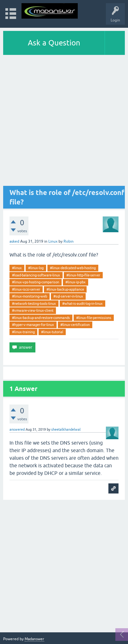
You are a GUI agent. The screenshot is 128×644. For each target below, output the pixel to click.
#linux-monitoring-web (30, 296)
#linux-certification (75, 325)
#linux (17, 268)
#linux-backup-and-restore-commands (41, 318)
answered (17, 429)
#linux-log (36, 268)
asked (14, 241)
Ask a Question (54, 43)
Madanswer (34, 639)
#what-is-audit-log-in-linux (82, 304)
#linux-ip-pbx (76, 282)
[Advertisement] (64, 122)
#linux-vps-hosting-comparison (36, 282)
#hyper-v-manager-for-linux (33, 325)
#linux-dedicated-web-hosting (73, 268)
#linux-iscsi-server (26, 289)
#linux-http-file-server (83, 275)
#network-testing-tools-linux (34, 304)
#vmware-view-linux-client (33, 310)
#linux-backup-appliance (65, 289)
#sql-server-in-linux (68, 296)
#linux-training (23, 332)
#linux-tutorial (52, 332)
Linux (53, 241)
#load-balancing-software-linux (36, 275)
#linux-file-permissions (94, 318)
